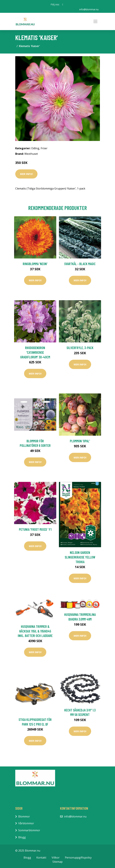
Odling (35, 148)
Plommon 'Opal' (80, 441)
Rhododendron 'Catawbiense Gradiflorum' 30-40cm (35, 352)
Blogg (22, 837)
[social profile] (63, 4)
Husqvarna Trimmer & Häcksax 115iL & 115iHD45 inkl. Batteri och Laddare (35, 631)
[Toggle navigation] (95, 21)
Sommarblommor (29, 830)
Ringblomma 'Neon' (35, 264)
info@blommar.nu (89, 9)
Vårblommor (26, 823)
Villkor (56, 858)
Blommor (24, 816)
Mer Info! (26, 174)
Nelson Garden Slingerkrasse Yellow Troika (80, 557)
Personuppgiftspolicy (78, 858)
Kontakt (41, 858)
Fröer (44, 148)
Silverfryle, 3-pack (80, 348)
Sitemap (57, 862)
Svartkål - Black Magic (80, 264)
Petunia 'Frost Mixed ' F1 (35, 529)
